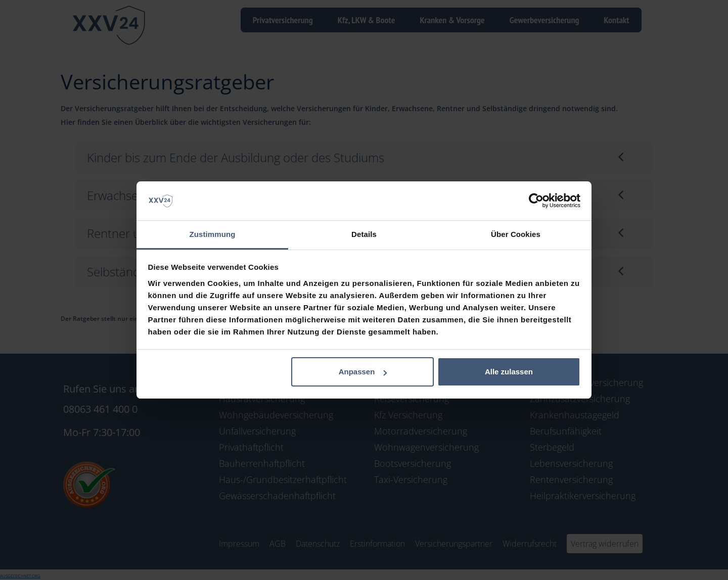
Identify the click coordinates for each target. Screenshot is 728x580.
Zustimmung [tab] (213, 234)
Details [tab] (364, 234)
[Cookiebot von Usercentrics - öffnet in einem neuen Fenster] (536, 201)
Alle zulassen (509, 372)
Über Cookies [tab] (516, 234)
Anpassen (363, 372)
